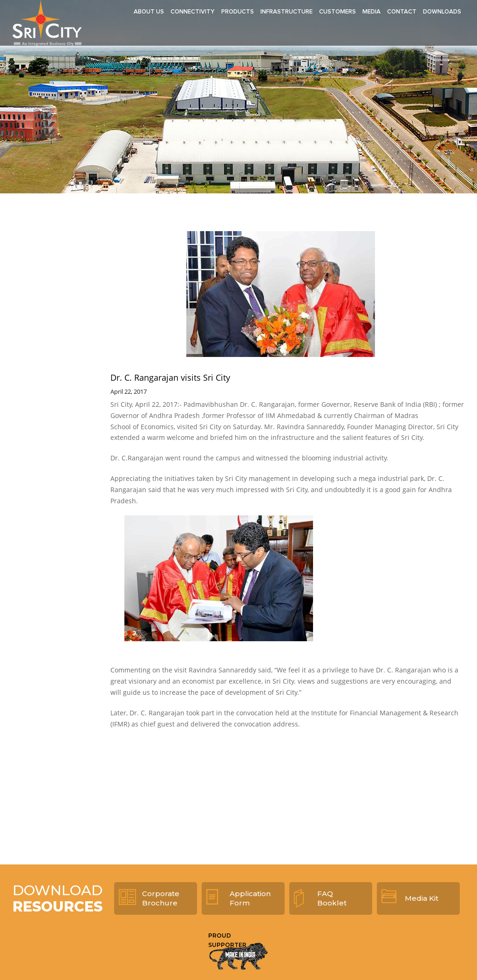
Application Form (250, 898)
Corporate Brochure (161, 898)
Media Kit (422, 898)
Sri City (47, 23)
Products (238, 12)
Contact (402, 12)
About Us (149, 12)
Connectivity (193, 12)
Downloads (442, 12)
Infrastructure (286, 12)
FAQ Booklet (332, 898)
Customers (337, 12)
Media (371, 12)
